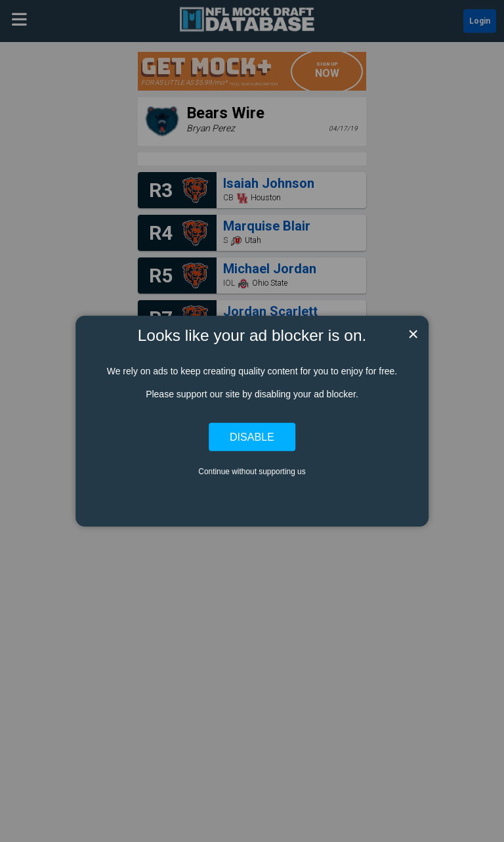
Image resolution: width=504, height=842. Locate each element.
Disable (252, 437)
